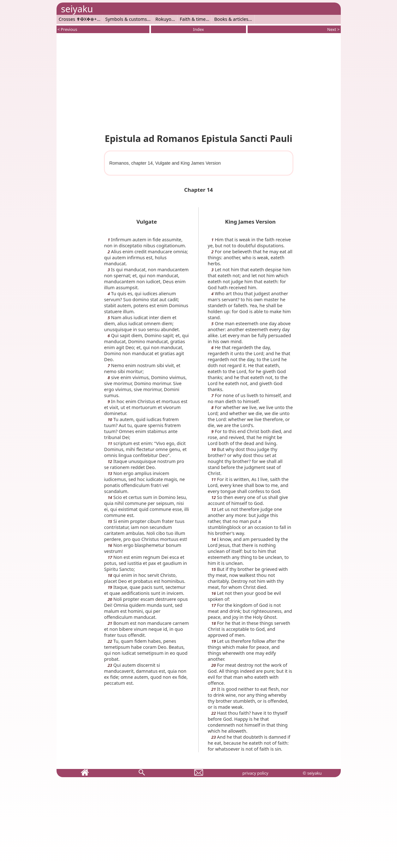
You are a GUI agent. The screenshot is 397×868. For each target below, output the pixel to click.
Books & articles (231, 19)
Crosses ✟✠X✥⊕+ (78, 19)
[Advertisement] (199, 82)
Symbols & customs (126, 19)
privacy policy (255, 773)
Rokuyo (163, 19)
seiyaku (77, 9)
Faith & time (193, 19)
